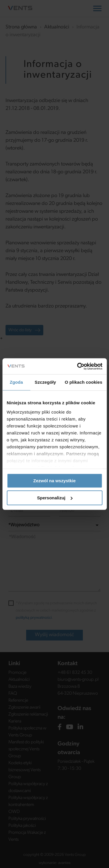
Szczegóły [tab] (45, 382)
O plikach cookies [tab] (84, 382)
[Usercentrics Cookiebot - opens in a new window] (78, 366)
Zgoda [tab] (16, 382)
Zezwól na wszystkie (55, 481)
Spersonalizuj (55, 498)
